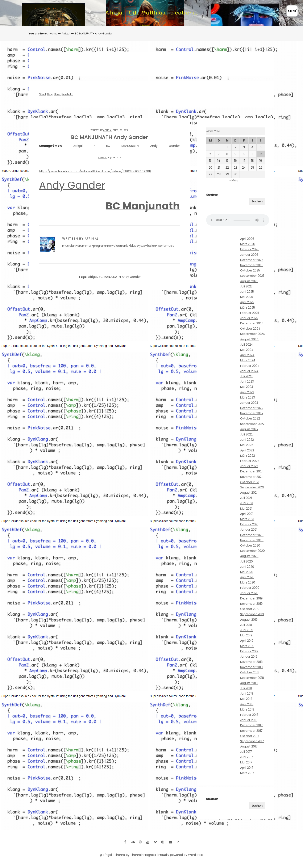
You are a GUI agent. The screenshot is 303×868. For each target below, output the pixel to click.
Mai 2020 (247, 572)
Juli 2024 (247, 345)
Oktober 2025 (250, 270)
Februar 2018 (249, 715)
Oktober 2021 (250, 482)
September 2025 (252, 276)
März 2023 (248, 397)
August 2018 (249, 683)
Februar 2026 (250, 249)
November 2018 (251, 667)
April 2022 (247, 450)
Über (57, 94)
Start (43, 94)
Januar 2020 (249, 593)
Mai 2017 (246, 762)
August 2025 (249, 281)
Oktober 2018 (250, 672)
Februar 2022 (250, 461)
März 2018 (247, 709)
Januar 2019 (249, 657)
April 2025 (247, 302)
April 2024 (247, 355)
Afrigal (66, 33)
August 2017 (249, 746)
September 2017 (252, 741)
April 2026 (247, 239)
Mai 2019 (246, 635)
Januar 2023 (249, 403)
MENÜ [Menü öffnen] (293, 11)
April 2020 (247, 577)
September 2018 (252, 678)
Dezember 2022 (252, 408)
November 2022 (252, 413)
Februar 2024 (250, 366)
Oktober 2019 (250, 609)
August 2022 (249, 429)
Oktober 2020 (250, 545)
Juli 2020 (246, 561)
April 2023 (247, 392)
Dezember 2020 (252, 535)
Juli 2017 (246, 752)
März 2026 (248, 244)
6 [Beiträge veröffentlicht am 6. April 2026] (210, 154)
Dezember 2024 (252, 323)
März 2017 (247, 773)
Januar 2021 (249, 530)
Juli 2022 (246, 434)
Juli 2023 (246, 376)
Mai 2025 (247, 297)
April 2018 (247, 704)
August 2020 (249, 556)
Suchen (212, 195)
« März (234, 180)
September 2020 (252, 551)
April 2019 (247, 641)
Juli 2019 (246, 625)
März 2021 (247, 519)
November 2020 (252, 540)
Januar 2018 (249, 720)
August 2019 (249, 620)
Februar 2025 (250, 313)
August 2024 (249, 339)
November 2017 (251, 731)
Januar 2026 (249, 255)
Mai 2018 (246, 699)
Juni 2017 (247, 757)
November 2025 (252, 265)
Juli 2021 (246, 498)
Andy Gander (72, 185)
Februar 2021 (249, 524)
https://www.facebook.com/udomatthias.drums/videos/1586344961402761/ (95, 171)
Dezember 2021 (251, 471)
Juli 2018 (246, 688)
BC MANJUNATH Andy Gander (143, 146)
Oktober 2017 (250, 736)
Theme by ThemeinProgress (135, 855)
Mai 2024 (247, 350)
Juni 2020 (247, 567)
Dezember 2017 (251, 725)
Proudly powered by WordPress (181, 855)
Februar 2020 (250, 588)
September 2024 (253, 334)
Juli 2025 (246, 286)
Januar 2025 (249, 318)
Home (53, 33)
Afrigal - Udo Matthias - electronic (152, 13)
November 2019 (251, 604)
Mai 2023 (247, 387)
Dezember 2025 (252, 260)
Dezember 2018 (251, 662)
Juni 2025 (247, 292)
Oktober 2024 (250, 329)
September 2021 (252, 487)
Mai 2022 (247, 445)
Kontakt (67, 94)
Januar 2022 (249, 466)
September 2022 (252, 424)
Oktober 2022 (250, 418)
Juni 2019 (247, 630)
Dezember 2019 (251, 598)
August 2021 (249, 493)
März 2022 (248, 456)
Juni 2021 (247, 503)
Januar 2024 (249, 371)
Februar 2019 (249, 651)
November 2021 (251, 477)
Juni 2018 (247, 694)
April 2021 (247, 514)
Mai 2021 (246, 509)
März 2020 (248, 582)
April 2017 (247, 768)
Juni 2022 (247, 440)
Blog (50, 94)
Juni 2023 (247, 382)
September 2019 (252, 614)
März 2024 (248, 360)
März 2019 (247, 646)
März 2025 (248, 308)
